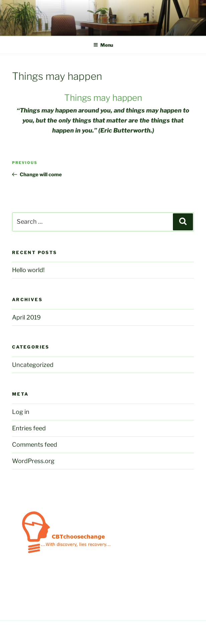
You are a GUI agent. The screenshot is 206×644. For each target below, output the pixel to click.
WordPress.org (33, 461)
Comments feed (35, 445)
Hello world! (28, 270)
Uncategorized (33, 365)
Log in (21, 412)
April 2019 (26, 317)
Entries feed (29, 428)
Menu (103, 45)
